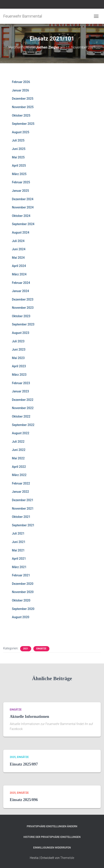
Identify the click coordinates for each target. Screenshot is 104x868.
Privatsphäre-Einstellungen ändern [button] (52, 826)
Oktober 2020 (21, 600)
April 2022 (19, 467)
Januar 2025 (20, 191)
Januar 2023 (20, 391)
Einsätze (41, 649)
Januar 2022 (20, 492)
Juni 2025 (19, 149)
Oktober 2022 (21, 416)
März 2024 (19, 274)
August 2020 (21, 617)
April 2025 (19, 166)
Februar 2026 (21, 82)
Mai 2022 (18, 458)
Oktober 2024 (21, 216)
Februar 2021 (21, 575)
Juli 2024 (18, 241)
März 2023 (19, 375)
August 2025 (21, 132)
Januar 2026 (20, 90)
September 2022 (23, 425)
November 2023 (23, 308)
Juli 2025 (18, 140)
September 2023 (23, 324)
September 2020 (23, 609)
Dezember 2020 (23, 584)
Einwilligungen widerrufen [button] (52, 848)
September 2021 (23, 525)
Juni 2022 (19, 450)
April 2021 (19, 559)
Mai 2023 (18, 358)
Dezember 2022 (23, 400)
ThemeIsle (67, 858)
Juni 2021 (19, 542)
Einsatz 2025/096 (24, 800)
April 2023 (19, 366)
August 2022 (21, 433)
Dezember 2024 (23, 199)
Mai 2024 (18, 258)
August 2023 (21, 333)
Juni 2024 (19, 249)
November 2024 (23, 207)
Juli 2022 (18, 442)
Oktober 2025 (21, 115)
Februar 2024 (21, 283)
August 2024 (21, 232)
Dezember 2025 (23, 99)
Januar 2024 (20, 291)
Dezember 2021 (23, 500)
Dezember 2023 (23, 299)
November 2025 (23, 107)
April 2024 (19, 266)
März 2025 (19, 174)
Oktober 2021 (21, 517)
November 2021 (23, 509)
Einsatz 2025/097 (24, 764)
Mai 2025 (18, 157)
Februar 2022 (21, 483)
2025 (13, 757)
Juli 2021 (18, 533)
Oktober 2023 (21, 316)
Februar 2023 (21, 383)
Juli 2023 (18, 341)
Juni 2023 (19, 349)
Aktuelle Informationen (29, 717)
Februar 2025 (21, 182)
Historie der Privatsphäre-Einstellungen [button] (52, 837)
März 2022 (19, 475)
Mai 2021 (18, 550)
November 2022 (23, 408)
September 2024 (23, 224)
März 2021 (19, 567)
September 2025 (23, 124)
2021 (26, 649)
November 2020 (23, 592)
